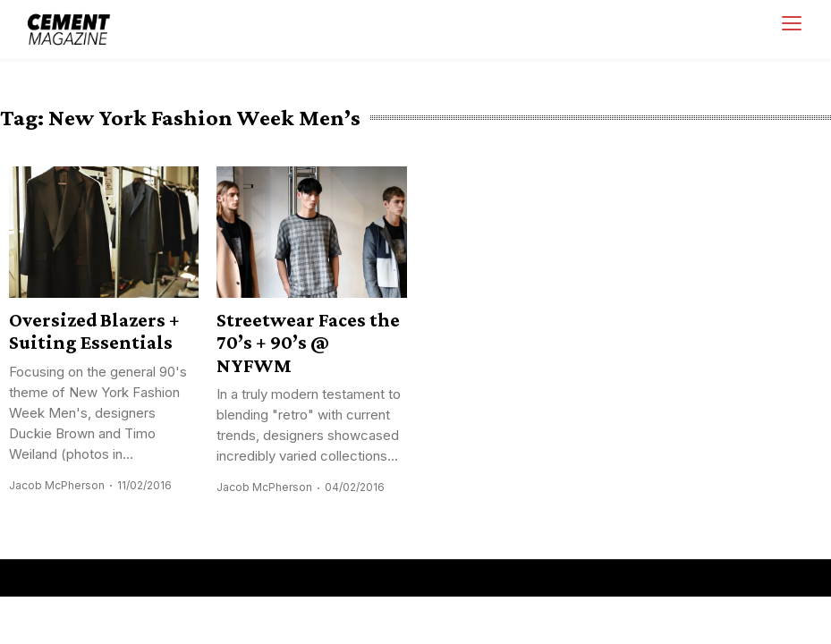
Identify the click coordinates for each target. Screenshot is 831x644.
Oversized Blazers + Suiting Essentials (94, 331)
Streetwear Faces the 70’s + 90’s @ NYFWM (308, 343)
